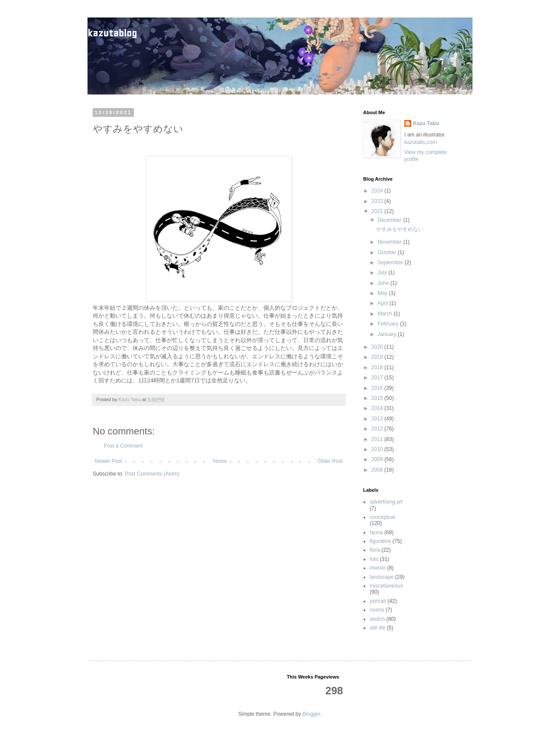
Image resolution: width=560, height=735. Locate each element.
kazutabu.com (421, 142)
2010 (378, 449)
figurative (380, 541)
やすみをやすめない (400, 229)
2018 (378, 367)
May (383, 293)
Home (220, 461)
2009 (378, 459)
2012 (378, 429)
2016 (378, 388)
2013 (378, 419)
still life (378, 628)
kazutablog (112, 33)
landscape (382, 577)
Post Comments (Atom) (152, 474)
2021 (378, 211)
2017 (378, 378)
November (390, 242)
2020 (378, 347)
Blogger (311, 714)
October (388, 252)
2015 (378, 398)
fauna (376, 532)
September (391, 262)
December (390, 220)
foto (374, 559)
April (383, 303)
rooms (377, 610)
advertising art (386, 502)
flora (375, 550)
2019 (378, 357)
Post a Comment (123, 446)
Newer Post (108, 461)
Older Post (330, 461)
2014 (378, 408)
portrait (378, 601)
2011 (378, 439)
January (388, 334)
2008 (378, 470)
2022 (378, 201)
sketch (377, 619)
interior (378, 568)
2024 (378, 191)
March (386, 314)
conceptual (382, 517)
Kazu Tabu (426, 123)
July (383, 273)
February (389, 324)
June (384, 283)
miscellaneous (386, 586)
